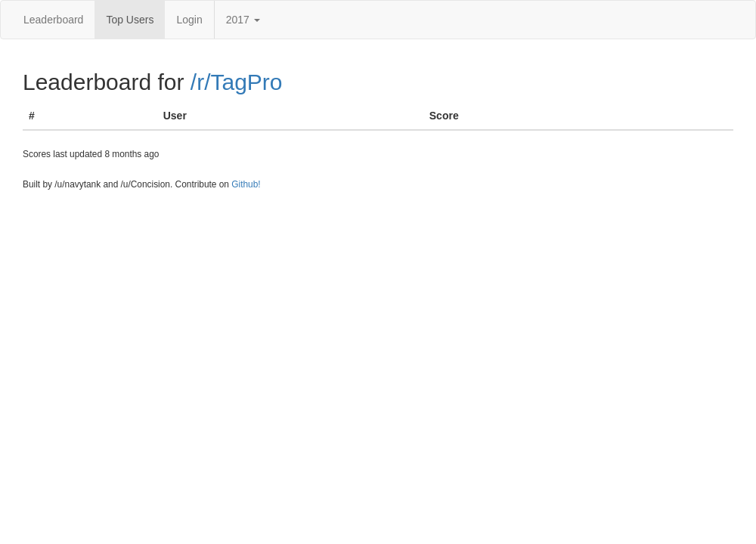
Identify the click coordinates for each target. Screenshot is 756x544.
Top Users (130, 20)
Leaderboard (53, 20)
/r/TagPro (237, 82)
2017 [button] (243, 20)
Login (189, 20)
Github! (246, 184)
